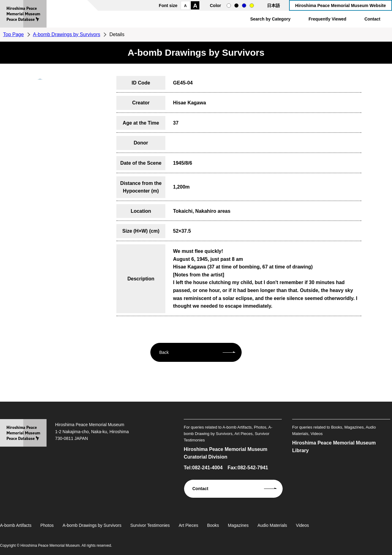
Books (213, 525)
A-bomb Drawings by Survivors (67, 34)
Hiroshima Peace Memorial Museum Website (341, 6)
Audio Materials (272, 525)
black (236, 6)
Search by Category (270, 19)
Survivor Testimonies (150, 525)
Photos (47, 525)
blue (244, 6)
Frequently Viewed (327, 19)
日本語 (273, 6)
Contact (372, 19)
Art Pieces (188, 525)
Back (164, 352)
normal (229, 6)
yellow (252, 6)
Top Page (13, 34)
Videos (302, 525)
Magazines (238, 525)
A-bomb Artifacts (16, 525)
